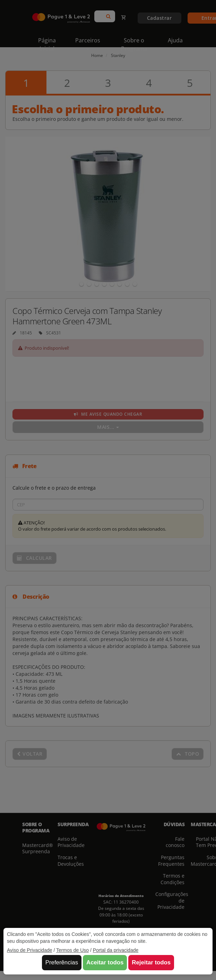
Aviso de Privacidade (29, 950)
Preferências (62, 962)
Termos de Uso (72, 950)
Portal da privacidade (116, 950)
